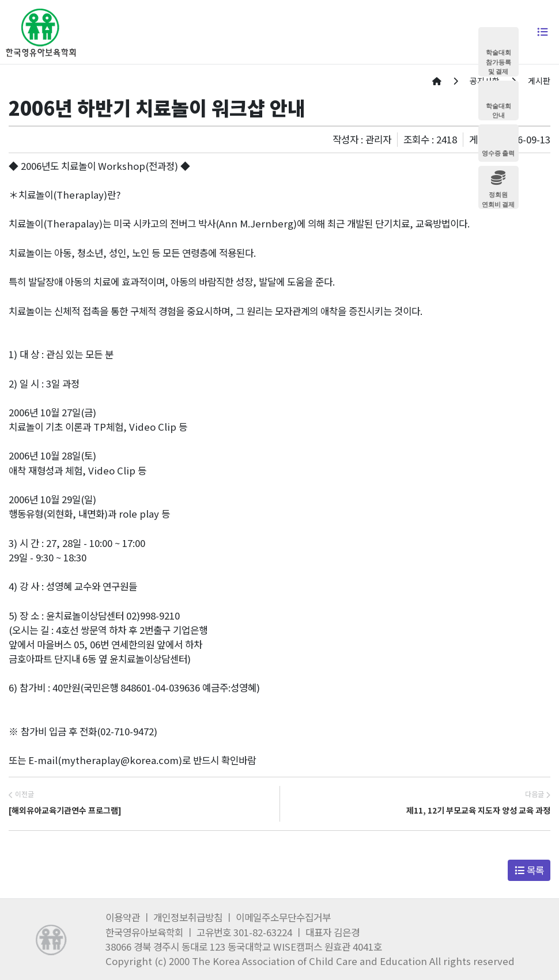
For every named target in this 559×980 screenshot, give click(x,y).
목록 (529, 870)
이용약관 (123, 917)
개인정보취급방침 (188, 917)
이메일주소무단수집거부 (283, 917)
